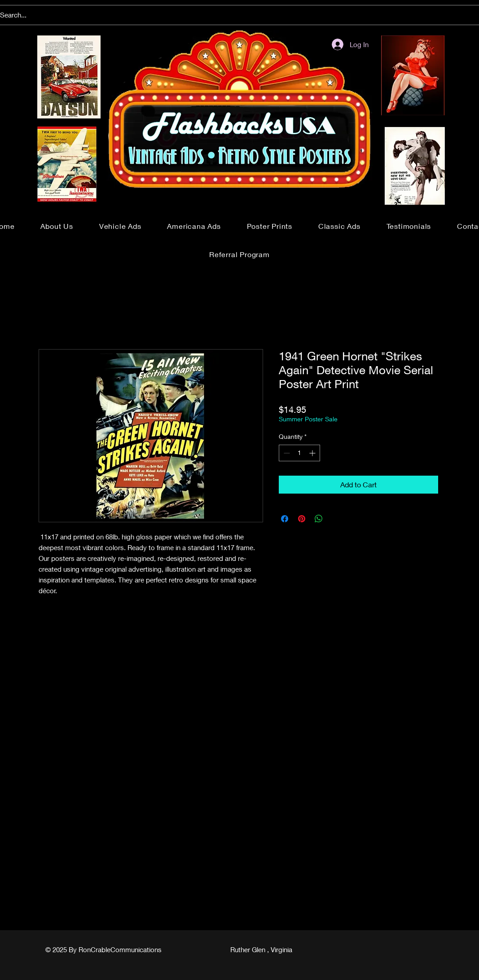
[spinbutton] (299, 453)
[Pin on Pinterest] (302, 519)
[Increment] (313, 453)
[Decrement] (286, 453)
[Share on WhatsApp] (319, 519)
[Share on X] (336, 519)
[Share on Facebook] (285, 519)
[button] (120, 226)
